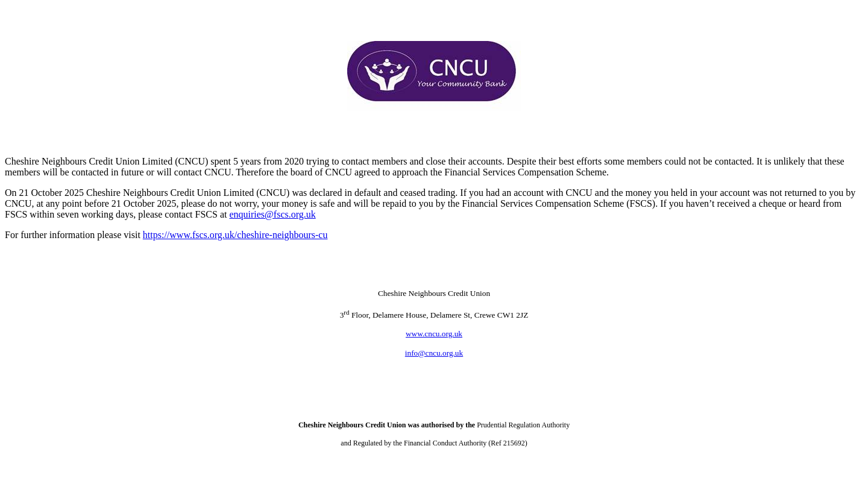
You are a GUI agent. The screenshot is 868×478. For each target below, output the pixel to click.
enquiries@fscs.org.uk (272, 214)
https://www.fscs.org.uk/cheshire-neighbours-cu (235, 235)
